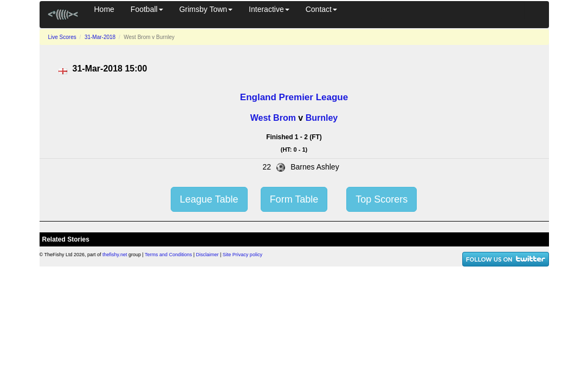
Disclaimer (208, 255)
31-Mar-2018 (100, 37)
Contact (321, 9)
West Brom (273, 118)
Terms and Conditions (168, 255)
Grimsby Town (206, 9)
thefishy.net (115, 255)
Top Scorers (382, 199)
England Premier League (294, 97)
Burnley (322, 118)
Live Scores (62, 37)
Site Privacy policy (243, 255)
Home (104, 9)
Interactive (269, 9)
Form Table (294, 199)
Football (147, 9)
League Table (209, 199)
